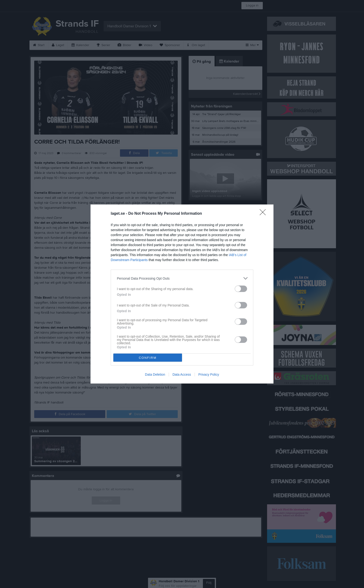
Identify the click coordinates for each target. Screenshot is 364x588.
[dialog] (182, 294)
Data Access (182, 374)
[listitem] (182, 278)
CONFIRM (148, 358)
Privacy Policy (209, 374)
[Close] (264, 214)
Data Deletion (155, 374)
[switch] (241, 289)
